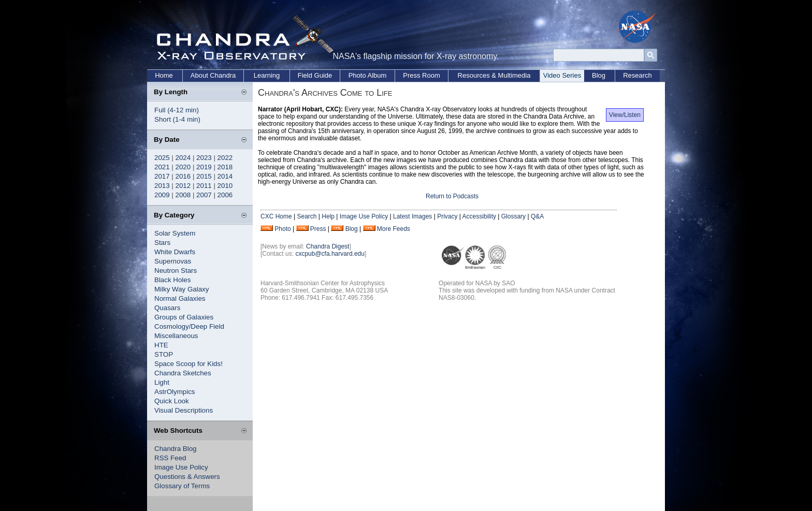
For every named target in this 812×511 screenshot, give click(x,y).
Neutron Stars (176, 271)
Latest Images (412, 216)
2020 (183, 167)
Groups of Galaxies (184, 317)
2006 (225, 195)
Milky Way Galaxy (182, 289)
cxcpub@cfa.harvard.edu (330, 254)
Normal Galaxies (180, 298)
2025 (162, 158)
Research (637, 75)
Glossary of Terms (182, 486)
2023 (204, 158)
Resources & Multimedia (494, 75)
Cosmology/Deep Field (189, 326)
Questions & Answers (187, 477)
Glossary (513, 216)
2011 (204, 186)
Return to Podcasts (452, 196)
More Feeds (394, 229)
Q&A (537, 216)
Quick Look (172, 401)
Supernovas (173, 261)
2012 (183, 186)
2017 (162, 176)
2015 (204, 176)
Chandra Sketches (183, 373)
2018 (225, 167)
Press (318, 229)
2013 (162, 186)
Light (162, 382)
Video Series (562, 75)
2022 (225, 158)
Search (307, 216)
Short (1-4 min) (177, 119)
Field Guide (315, 75)
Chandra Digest (328, 246)
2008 (183, 195)
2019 (204, 167)
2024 (183, 158)
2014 (225, 176)
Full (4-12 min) (177, 110)
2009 (162, 195)
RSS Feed (170, 458)
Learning (267, 75)
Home (164, 75)
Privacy (447, 216)
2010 (225, 186)
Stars (162, 243)
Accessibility (479, 216)
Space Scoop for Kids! (189, 364)
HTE (161, 345)
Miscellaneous (176, 336)
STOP (164, 354)
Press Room (422, 75)
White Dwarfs (175, 252)
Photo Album (368, 75)
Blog (599, 75)
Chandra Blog (176, 449)
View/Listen (625, 115)
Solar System (175, 233)
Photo (282, 229)
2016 (183, 176)
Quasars (167, 308)
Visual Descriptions (184, 410)
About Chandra (213, 75)
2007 (204, 195)
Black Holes (172, 280)
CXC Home (276, 216)
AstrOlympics (175, 392)
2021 (162, 167)
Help (328, 216)
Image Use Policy (181, 467)
